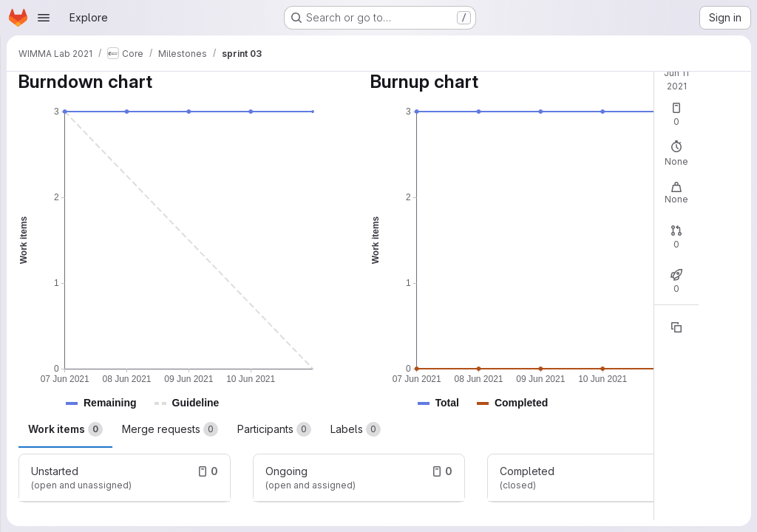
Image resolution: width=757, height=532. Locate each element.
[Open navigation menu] (44, 18)
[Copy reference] (676, 327)
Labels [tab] (356, 429)
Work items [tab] (65, 429)
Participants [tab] (274, 429)
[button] (110, 403)
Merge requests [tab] (170, 429)
